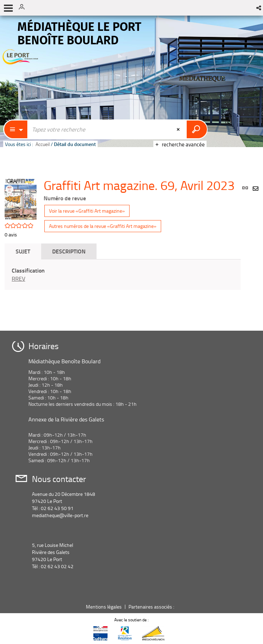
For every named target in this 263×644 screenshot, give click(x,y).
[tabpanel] (123, 275)
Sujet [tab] (23, 251)
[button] (259, 8)
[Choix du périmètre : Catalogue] (16, 129)
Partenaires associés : (152, 607)
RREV (18, 279)
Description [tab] (69, 251)
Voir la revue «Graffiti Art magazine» (87, 211)
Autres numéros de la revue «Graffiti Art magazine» (103, 226)
